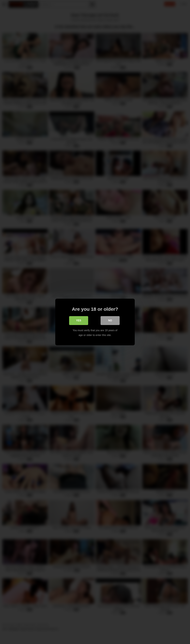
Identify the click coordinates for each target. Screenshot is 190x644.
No (110, 320)
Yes (79, 320)
